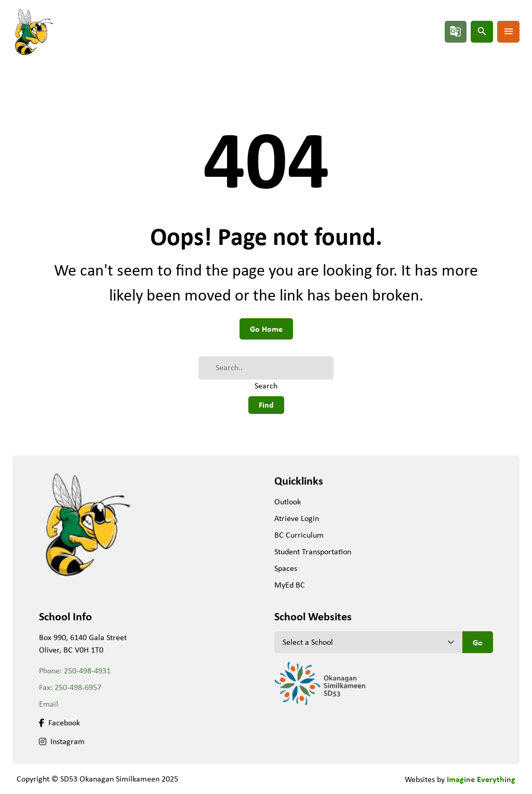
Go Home (266, 329)
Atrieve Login (297, 518)
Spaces (286, 568)
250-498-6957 (78, 687)
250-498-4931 (87, 671)
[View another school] (368, 642)
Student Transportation (313, 551)
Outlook (288, 502)
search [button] (482, 31)
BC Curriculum (299, 535)
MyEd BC (290, 585)
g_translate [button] (456, 31)
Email (49, 704)
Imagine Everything (481, 779)
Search (266, 386)
